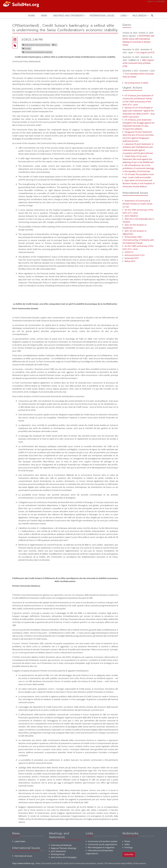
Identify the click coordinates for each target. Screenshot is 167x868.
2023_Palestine (130, 216)
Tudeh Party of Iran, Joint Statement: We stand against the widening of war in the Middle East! (138, 159)
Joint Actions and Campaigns (63, 857)
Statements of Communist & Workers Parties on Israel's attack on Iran (137, 204)
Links (123, 15)
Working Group (57, 854)
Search (150, 1)
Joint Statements (57, 851)
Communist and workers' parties (102, 841)
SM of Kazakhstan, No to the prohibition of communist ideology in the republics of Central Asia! (138, 168)
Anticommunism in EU (134, 255)
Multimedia (140, 15)
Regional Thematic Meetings (63, 848)
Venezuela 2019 (131, 258)
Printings (128, 847)
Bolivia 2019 (129, 261)
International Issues (102, 15)
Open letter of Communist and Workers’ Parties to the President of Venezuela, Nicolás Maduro (138, 183)
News (44, 15)
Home (31, 15)
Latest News (19, 841)
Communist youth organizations (101, 844)
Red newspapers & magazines (100, 847)
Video (126, 844)
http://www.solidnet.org (23, 863)
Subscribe (160, 1)
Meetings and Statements (68, 15)
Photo (126, 841)
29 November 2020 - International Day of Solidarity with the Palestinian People (138, 240)
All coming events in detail (136, 83)
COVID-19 (128, 252)
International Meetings (60, 845)
